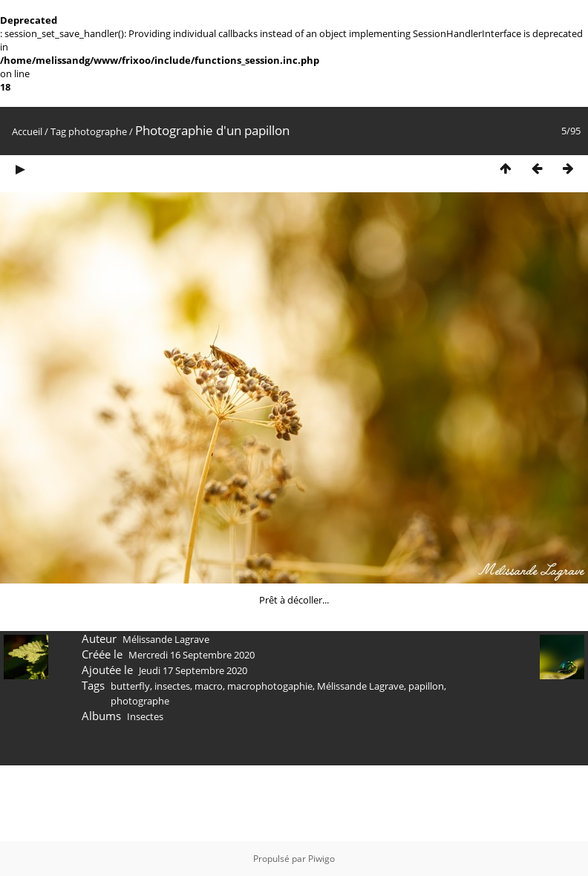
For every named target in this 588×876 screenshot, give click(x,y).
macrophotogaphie (270, 686)
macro (209, 686)
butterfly (130, 686)
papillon (426, 686)
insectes (172, 686)
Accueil (27, 131)
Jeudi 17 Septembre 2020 (193, 670)
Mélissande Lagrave (360, 686)
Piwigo (321, 859)
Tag (58, 131)
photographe (98, 131)
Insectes (145, 716)
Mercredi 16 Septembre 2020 (192, 655)
